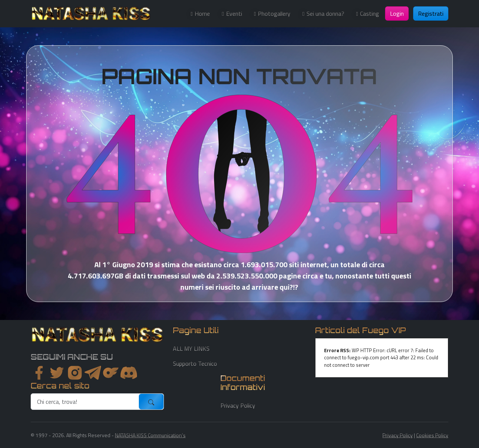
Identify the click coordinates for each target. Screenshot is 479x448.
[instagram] (75, 373)
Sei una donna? (325, 13)
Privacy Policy (238, 405)
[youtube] (129, 373)
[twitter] (57, 373)
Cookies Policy (432, 435)
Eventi (234, 13)
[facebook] (39, 373)
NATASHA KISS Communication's (150, 435)
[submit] (151, 402)
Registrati (431, 13)
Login (397, 13)
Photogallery (274, 13)
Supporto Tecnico (195, 363)
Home (202, 13)
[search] (85, 402)
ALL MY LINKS (191, 348)
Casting (370, 13)
